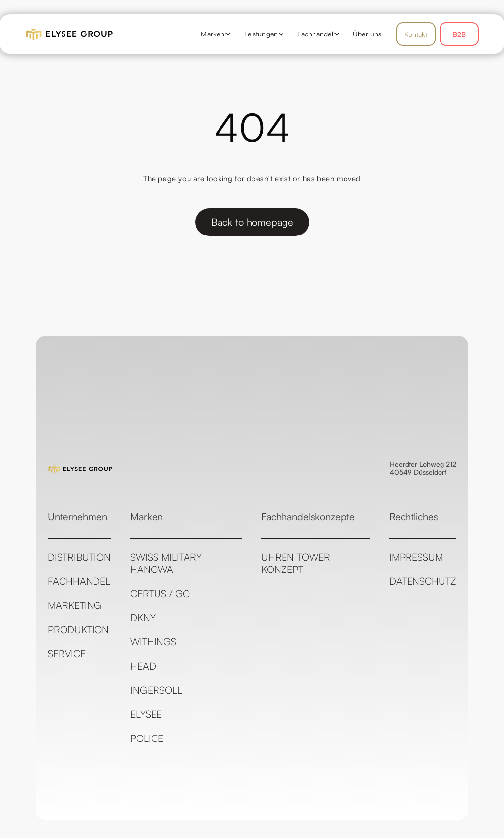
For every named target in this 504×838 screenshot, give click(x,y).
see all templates (428, 832)
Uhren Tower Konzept (296, 563)
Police (147, 738)
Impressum (416, 557)
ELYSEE (146, 714)
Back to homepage (252, 222)
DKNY (143, 618)
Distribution (79, 557)
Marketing (75, 605)
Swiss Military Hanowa (166, 563)
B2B (459, 34)
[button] (213, 34)
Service (67, 654)
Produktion (78, 629)
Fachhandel (79, 581)
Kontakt (416, 34)
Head (143, 666)
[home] (99, 34)
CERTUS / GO (160, 593)
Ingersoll (156, 690)
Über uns (367, 34)
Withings (153, 642)
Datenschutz (423, 581)
